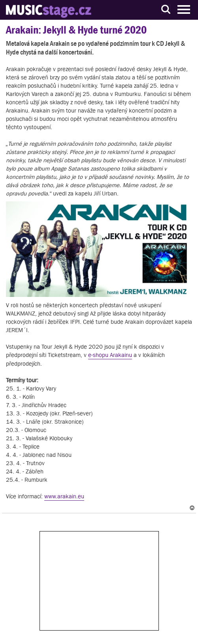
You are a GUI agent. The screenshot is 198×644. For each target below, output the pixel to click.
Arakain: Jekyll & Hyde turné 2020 (76, 30)
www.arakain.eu (64, 496)
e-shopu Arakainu (110, 355)
